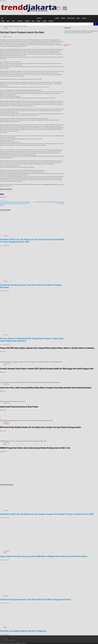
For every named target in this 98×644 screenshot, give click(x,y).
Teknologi (63, 18)
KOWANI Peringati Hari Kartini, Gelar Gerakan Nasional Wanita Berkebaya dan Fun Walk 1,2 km (23, 441)
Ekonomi (3, 21)
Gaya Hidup (39, 18)
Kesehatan (51, 21)
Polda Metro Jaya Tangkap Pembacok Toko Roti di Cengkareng (23, 631)
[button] (49, 16)
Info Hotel (84, 18)
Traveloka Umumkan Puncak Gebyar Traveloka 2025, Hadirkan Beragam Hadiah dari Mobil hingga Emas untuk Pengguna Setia (31, 362)
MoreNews (17, 643)
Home (2, 26)
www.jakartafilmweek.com (50, 184)
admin (2, 37)
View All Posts (3, 200)
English (78, 18)
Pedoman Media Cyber (9, 640)
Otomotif (57, 18)
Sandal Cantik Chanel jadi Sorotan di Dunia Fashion (13, 401)
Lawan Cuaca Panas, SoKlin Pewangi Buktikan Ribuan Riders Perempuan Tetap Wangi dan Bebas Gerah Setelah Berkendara (30, 382)
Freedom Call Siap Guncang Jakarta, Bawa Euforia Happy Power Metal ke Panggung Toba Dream (31, 286)
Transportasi (20, 21)
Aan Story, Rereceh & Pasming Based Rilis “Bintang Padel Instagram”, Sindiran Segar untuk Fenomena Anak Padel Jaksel (32, 340)
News (2, 18)
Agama (33, 21)
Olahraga (44, 21)
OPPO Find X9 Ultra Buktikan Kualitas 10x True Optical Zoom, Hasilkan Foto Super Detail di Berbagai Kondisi (26, 420)
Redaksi (6, 639)
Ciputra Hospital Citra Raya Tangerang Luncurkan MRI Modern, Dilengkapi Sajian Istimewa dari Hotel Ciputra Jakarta (44, 556)
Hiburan (38, 21)
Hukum (8, 21)
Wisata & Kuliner (71, 18)
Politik (13, 21)
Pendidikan (27, 21)
